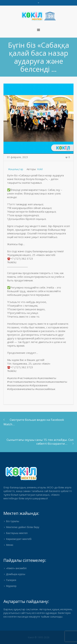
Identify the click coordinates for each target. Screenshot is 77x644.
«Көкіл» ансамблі (16, 568)
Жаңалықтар (16, 169)
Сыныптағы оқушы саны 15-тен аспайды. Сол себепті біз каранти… (40, 442)
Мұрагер (11, 586)
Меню (10, 545)
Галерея (11, 580)
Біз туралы (13, 521)
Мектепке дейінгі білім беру (23, 527)
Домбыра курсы (16, 574)
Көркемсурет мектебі (19, 539)
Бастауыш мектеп (17, 533)
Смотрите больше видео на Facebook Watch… (34, 422)
